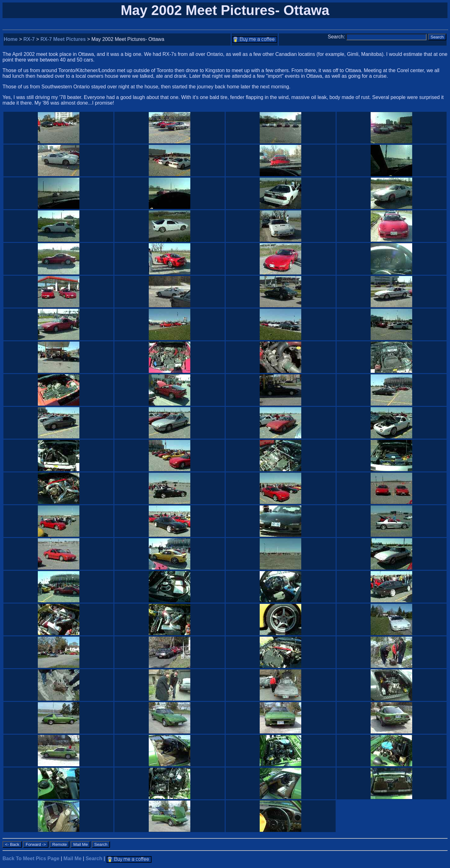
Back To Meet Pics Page (31, 858)
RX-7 (29, 39)
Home (11, 39)
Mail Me (72, 858)
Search (94, 858)
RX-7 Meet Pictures (63, 39)
